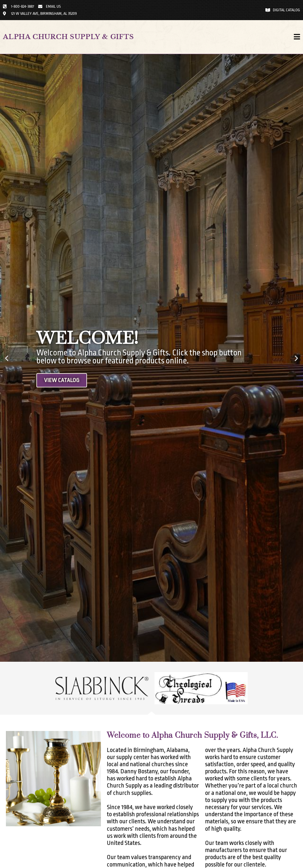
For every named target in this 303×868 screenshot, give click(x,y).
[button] (7, 358)
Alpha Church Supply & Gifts (69, 37)
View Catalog (62, 380)
